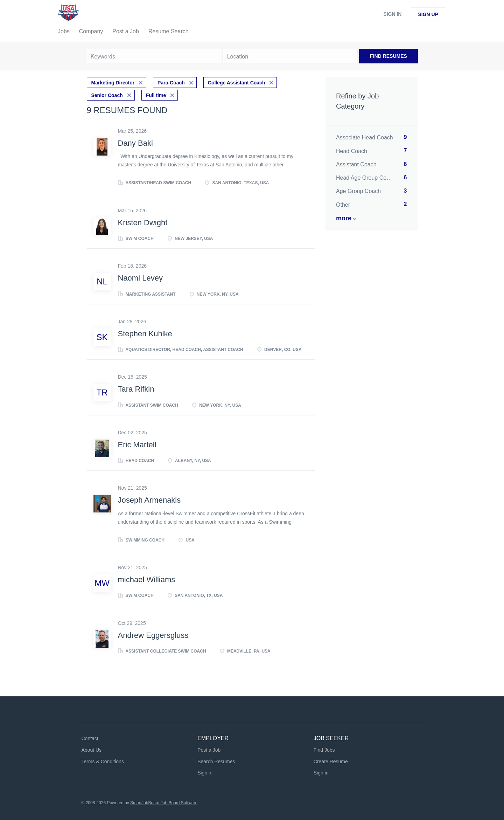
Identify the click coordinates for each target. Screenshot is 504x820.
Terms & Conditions (103, 762)
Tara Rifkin (136, 389)
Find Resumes (388, 56)
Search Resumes (216, 762)
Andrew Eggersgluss (153, 635)
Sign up (428, 14)
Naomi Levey (140, 278)
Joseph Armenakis (149, 500)
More (344, 218)
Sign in (392, 14)
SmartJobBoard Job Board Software (164, 803)
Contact (90, 738)
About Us (92, 750)
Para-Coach (171, 83)
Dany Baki (135, 143)
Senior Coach (107, 95)
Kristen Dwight (143, 223)
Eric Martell (137, 445)
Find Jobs (324, 750)
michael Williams (147, 580)
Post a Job (209, 750)
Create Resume (331, 762)
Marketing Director (113, 83)
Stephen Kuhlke (145, 334)
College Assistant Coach (237, 83)
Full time (156, 95)
